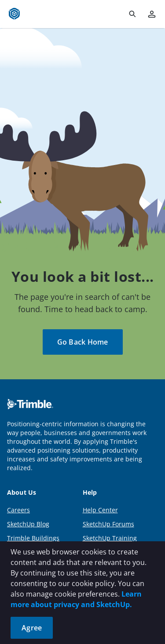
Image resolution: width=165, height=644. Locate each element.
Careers (18, 510)
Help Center (100, 510)
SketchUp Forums (108, 524)
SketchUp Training (110, 538)
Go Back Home (83, 342)
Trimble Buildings (33, 538)
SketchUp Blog (28, 524)
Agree (32, 628)
